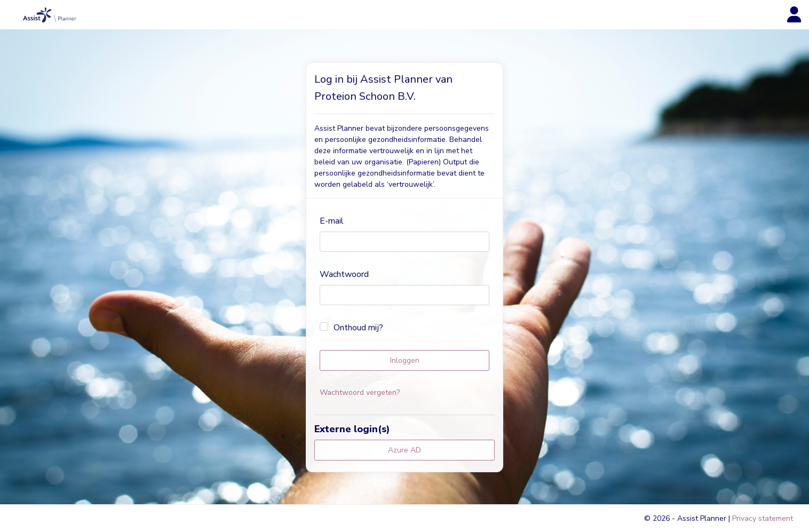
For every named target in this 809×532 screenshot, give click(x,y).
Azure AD (404, 450)
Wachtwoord (344, 274)
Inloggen (405, 360)
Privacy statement (763, 518)
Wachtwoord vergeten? (360, 392)
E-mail (332, 221)
